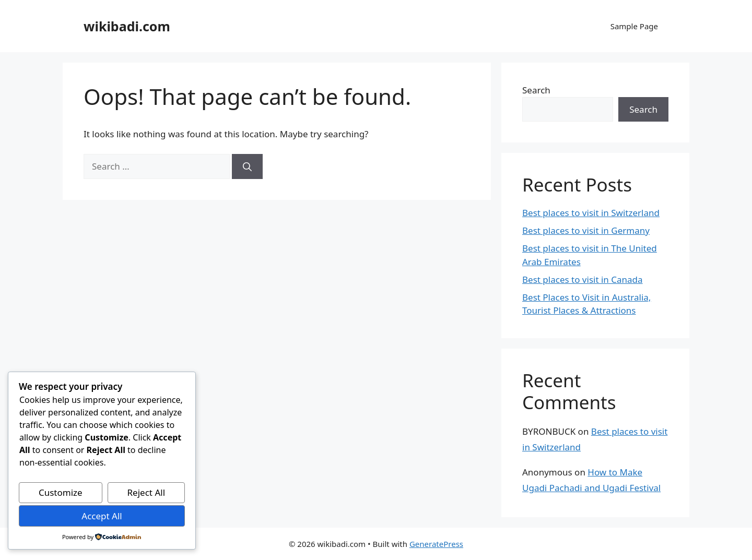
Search (536, 90)
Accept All (102, 516)
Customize (61, 492)
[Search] (247, 166)
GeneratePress (436, 544)
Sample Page (634, 26)
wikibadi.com (127, 26)
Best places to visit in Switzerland (591, 213)
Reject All (146, 492)
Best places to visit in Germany (586, 230)
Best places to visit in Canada (583, 279)
